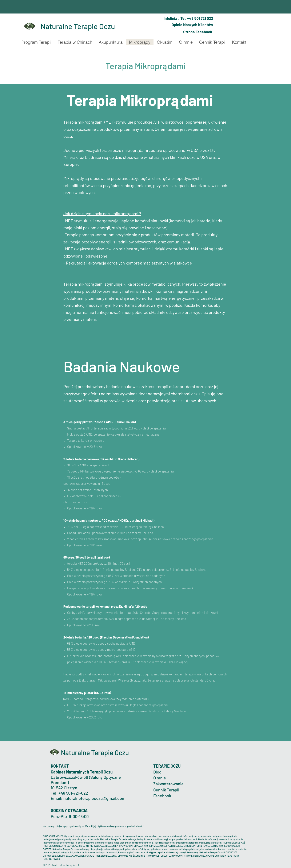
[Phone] (161, 17)
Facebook (162, 796)
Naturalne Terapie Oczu (78, 26)
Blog (157, 772)
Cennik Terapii (166, 790)
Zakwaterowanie (168, 784)
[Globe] (179, 32)
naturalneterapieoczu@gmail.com (94, 798)
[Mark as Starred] (162, 25)
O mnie (160, 778)
